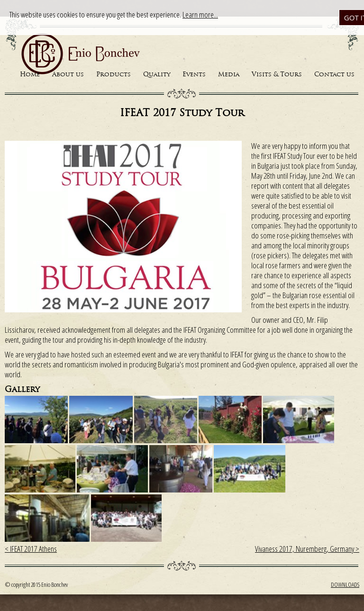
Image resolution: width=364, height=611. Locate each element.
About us (68, 75)
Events (194, 75)
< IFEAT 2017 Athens (31, 549)
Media (229, 75)
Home (30, 75)
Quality (157, 75)
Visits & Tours (277, 75)
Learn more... (200, 14)
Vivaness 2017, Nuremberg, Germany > (307, 549)
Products (114, 75)
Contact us (334, 75)
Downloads (345, 584)
